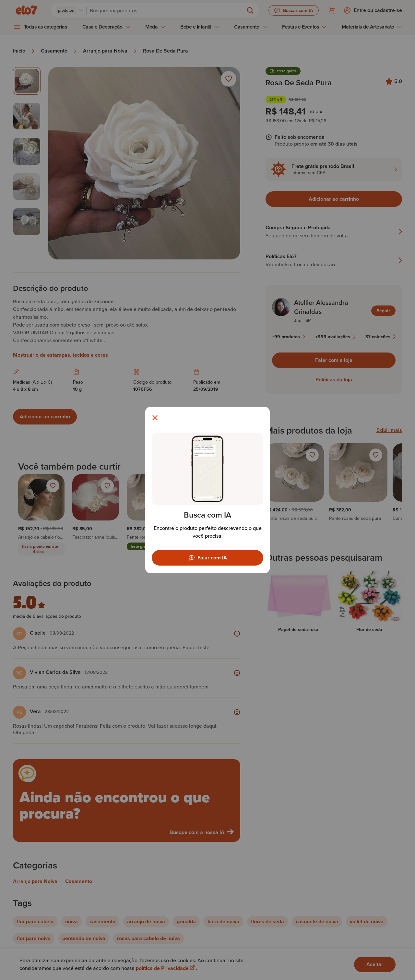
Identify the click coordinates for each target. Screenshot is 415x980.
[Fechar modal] (155, 418)
